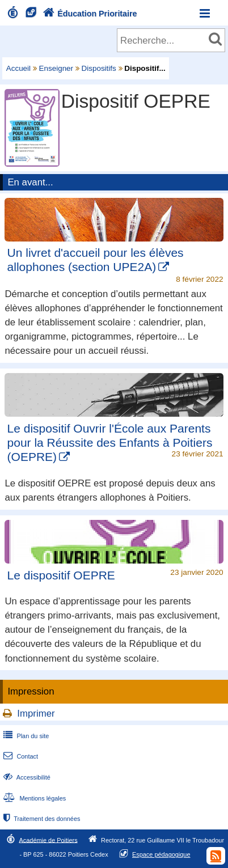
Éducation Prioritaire (89, 14)
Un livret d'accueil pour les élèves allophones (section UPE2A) (96, 260)
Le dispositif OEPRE (61, 575)
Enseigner (56, 68)
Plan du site (25, 736)
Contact (20, 756)
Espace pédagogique (161, 854)
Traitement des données (41, 819)
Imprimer (36, 714)
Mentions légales (33, 798)
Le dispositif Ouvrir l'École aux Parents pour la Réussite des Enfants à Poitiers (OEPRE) (110, 443)
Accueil (18, 68)
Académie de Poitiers (48, 840)
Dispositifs (99, 68)
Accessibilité (26, 777)
